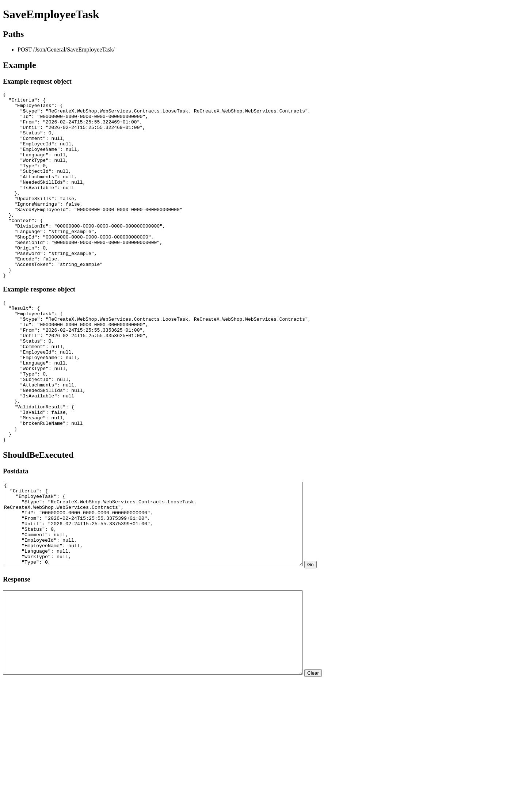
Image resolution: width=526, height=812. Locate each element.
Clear (350, 772)
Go (347, 647)
